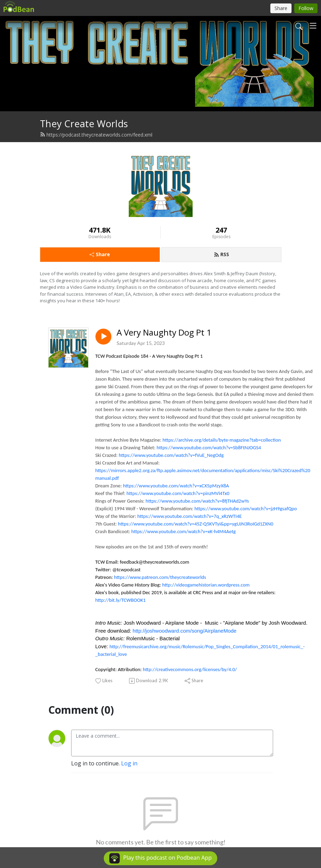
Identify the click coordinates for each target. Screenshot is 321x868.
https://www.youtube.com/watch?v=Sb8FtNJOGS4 (209, 448)
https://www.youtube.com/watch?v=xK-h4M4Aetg (183, 531)
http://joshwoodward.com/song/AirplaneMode (184, 631)
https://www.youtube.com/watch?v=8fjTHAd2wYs (197, 501)
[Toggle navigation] (313, 26)
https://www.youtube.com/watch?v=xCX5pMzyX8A (176, 486)
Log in (129, 763)
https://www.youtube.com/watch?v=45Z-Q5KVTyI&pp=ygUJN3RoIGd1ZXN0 (196, 524)
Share (100, 254)
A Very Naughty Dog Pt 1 (164, 333)
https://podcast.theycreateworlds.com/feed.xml (96, 135)
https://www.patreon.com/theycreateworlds (160, 577)
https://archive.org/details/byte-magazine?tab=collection (222, 440)
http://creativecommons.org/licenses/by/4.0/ (190, 669)
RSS (221, 254)
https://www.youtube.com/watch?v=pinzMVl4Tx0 (178, 493)
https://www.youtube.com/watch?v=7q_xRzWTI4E (190, 516)
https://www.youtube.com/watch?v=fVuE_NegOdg (171, 455)
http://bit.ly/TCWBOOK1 (121, 600)
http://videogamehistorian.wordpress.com (206, 585)
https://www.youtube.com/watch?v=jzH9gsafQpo (246, 509)
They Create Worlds (84, 124)
